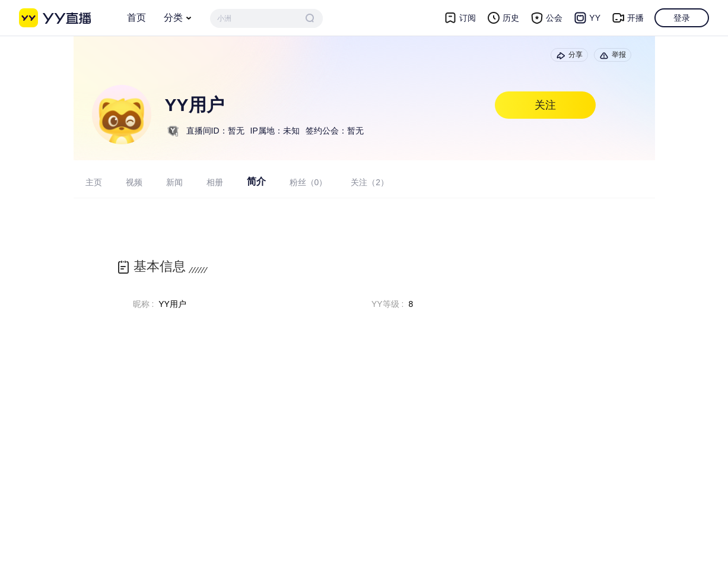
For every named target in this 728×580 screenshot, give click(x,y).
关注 (545, 105)
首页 (136, 18)
